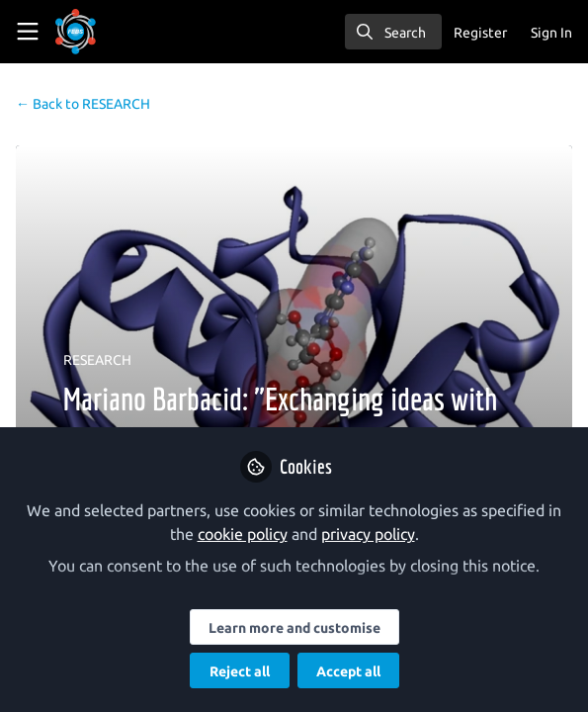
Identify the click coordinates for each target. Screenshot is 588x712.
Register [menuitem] (480, 33)
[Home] (103, 32)
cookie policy (243, 534)
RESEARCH (83, 104)
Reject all (240, 671)
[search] (393, 32)
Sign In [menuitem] (551, 33)
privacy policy (368, 534)
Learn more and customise (294, 628)
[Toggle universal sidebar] (28, 32)
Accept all (348, 671)
